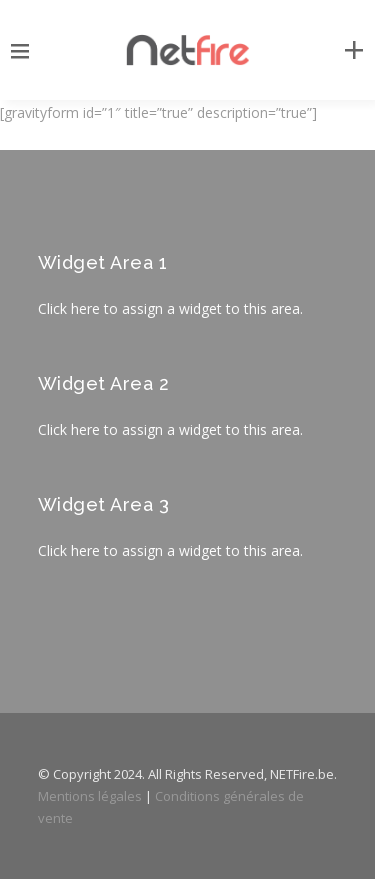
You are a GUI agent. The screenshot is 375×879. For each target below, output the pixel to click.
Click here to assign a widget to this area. (170, 308)
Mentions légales (90, 796)
